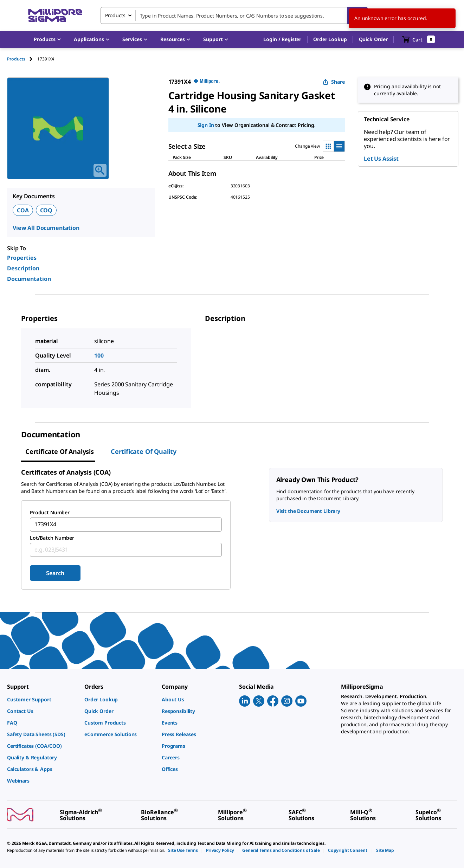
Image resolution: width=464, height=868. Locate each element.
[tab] (22, 59)
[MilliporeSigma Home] (55, 16)
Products (16, 59)
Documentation (29, 279)
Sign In (206, 125)
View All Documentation (46, 228)
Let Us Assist (381, 159)
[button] (282, 39)
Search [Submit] (55, 573)
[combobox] (234, 15)
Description (23, 268)
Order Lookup (330, 39)
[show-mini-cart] (418, 39)
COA (23, 210)
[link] (42, 699)
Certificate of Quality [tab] (144, 451)
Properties (22, 258)
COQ (46, 210)
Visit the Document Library (308, 511)
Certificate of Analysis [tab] (60, 451)
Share (334, 82)
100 (99, 355)
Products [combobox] (115, 15)
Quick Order (373, 39)
